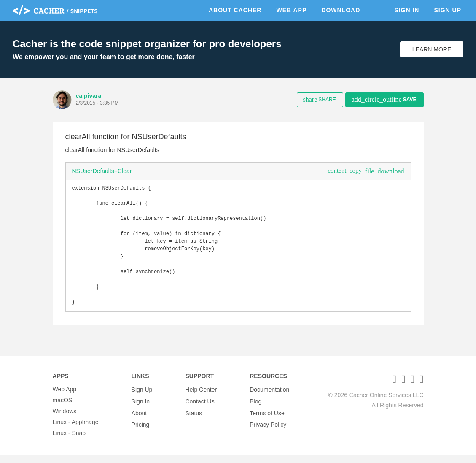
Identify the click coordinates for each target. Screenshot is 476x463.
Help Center (201, 397)
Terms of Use (267, 419)
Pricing (141, 430)
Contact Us (200, 408)
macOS (63, 408)
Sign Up (448, 10)
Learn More (432, 49)
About (139, 419)
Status (194, 419)
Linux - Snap (69, 441)
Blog (255, 408)
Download (341, 10)
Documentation (269, 397)
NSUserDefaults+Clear (102, 171)
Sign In (407, 10)
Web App (291, 10)
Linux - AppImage (76, 430)
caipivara (89, 96)
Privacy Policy (268, 430)
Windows (65, 419)
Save (384, 99)
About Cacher (235, 10)
